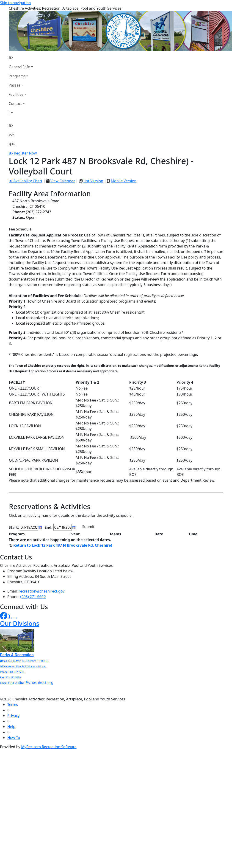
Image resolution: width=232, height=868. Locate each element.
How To (14, 738)
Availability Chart (25, 181)
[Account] (21, 113)
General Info (19, 67)
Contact (15, 104)
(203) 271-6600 (33, 597)
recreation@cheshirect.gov (42, 591)
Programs (17, 76)
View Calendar (63, 181)
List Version (93, 181)
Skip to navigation (15, 3)
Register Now (25, 153)
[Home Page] (21, 58)
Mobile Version (124, 181)
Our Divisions (20, 623)
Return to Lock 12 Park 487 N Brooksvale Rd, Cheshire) (63, 545)
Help (11, 727)
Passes (15, 85)
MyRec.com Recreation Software (49, 747)
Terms (13, 705)
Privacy (13, 716)
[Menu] (12, 144)
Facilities (16, 94)
